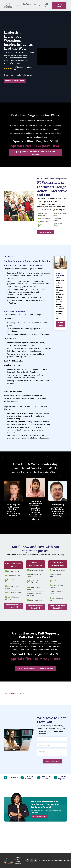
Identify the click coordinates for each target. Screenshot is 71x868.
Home (17, 5)
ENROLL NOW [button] (45, 232)
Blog (40, 5)
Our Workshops (29, 5)
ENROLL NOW (61, 324)
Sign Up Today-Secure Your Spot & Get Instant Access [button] (35, 153)
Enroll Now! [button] (59, 5)
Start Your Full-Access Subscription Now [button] (36, 669)
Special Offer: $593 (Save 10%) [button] (36, 607)
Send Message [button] (52, 761)
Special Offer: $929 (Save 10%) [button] (58, 607)
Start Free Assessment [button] (15, 81)
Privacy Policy (18, 859)
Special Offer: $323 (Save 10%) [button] (13, 606)
